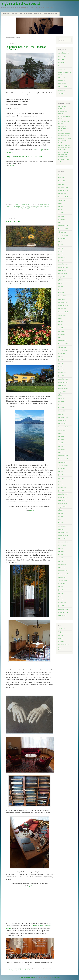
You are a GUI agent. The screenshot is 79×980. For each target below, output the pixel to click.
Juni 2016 (61, 552)
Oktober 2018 (62, 462)
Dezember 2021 (63, 341)
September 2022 (63, 312)
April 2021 (61, 366)
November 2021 (63, 344)
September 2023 (63, 274)
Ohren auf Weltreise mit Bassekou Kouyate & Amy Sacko (65, 147)
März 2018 (61, 484)
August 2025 (62, 200)
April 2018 (61, 481)
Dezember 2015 (63, 571)
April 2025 (61, 213)
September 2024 (63, 235)
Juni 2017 (61, 513)
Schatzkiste (61, 90)
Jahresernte (62, 77)
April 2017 (61, 520)
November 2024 (63, 229)
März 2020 (61, 408)
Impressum (38, 14)
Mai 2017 (61, 516)
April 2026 (61, 175)
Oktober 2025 (62, 194)
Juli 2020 (61, 395)
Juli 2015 (61, 587)
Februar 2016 (62, 564)
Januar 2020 (62, 414)
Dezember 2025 (63, 187)
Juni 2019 (61, 437)
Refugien (22, 208)
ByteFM (60, 638)
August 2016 (62, 545)
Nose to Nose (62, 84)
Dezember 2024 (63, 226)
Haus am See (13, 222)
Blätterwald (28, 14)
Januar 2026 (62, 184)
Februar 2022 (62, 334)
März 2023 (61, 293)
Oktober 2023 (62, 270)
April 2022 (61, 328)
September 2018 (63, 465)
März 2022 (61, 331)
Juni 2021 (61, 360)
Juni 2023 (61, 283)
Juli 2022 (61, 318)
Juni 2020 (61, 398)
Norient (61, 635)
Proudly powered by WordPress (28, 977)
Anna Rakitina (40, 968)
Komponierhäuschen (40, 206)
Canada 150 (62, 63)
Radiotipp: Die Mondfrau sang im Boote (64, 129)
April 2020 (61, 405)
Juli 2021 (61, 357)
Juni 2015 (61, 590)
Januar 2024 (62, 261)
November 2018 (63, 459)
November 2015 (63, 574)
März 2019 (61, 446)
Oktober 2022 (62, 309)
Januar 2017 (62, 529)
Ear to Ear (61, 66)
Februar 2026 (62, 181)
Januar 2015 (62, 606)
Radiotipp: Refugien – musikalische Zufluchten (26, 48)
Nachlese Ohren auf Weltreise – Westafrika (65, 135)
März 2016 (61, 561)
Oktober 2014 (62, 615)
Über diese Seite (17, 14)
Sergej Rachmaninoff (31, 208)
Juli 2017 (61, 510)
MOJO (60, 632)
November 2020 (63, 382)
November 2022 (63, 306)
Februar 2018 (62, 488)
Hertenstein (47, 968)
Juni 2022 (61, 322)
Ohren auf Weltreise (64, 87)
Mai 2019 (61, 440)
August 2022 (62, 315)
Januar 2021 (62, 376)
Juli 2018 (61, 472)
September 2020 (63, 389)
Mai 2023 (61, 286)
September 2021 (63, 350)
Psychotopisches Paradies (63, 113)
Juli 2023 (61, 280)
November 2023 (63, 267)
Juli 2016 (61, 548)
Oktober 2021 (62, 347)
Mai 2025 (61, 210)
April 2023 (61, 290)
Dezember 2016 (63, 532)
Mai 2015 (61, 593)
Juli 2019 (61, 433)
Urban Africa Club (63, 645)
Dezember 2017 (63, 494)
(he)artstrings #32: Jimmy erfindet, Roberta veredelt (64, 154)
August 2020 (62, 392)
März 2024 (61, 254)
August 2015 (62, 584)
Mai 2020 (61, 401)
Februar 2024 (62, 258)
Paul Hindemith (15, 208)
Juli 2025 (61, 203)
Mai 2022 (61, 325)
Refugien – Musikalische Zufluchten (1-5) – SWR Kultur (24, 157)
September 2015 (63, 580)
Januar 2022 (62, 338)
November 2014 (63, 612)
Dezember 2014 (63, 609)
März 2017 (61, 523)
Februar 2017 (62, 526)
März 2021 (61, 369)
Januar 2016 (62, 568)
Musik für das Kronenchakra (62, 107)
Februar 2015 (62, 603)
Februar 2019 (62, 449)
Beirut (41, 204)
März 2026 (61, 178)
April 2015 (61, 596)
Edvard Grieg (47, 204)
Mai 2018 (61, 478)
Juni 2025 (61, 207)
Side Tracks (62, 93)
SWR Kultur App (38, 150)
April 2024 (61, 251)
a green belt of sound (21, 3)
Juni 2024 (61, 245)
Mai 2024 (61, 248)
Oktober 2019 (62, 424)
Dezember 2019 (63, 417)
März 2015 (61, 600)
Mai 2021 (61, 363)
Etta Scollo (8, 206)
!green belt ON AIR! (20, 204)
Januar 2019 (62, 453)
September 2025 (63, 197)
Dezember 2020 (63, 379)
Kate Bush (31, 206)
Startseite (6, 14)
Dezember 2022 (63, 302)
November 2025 (63, 191)
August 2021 (62, 353)
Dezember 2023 (63, 264)
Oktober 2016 (62, 539)
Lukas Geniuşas (10, 970)
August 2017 (62, 507)
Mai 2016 (61, 555)
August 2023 (62, 277)
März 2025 (61, 216)
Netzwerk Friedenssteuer (63, 649)
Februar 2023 (62, 296)
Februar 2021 (62, 373)
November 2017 (63, 497)
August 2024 (62, 238)
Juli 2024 (61, 242)
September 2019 (63, 427)
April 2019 (61, 443)
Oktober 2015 (62, 577)
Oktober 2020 (62, 385)
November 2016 (63, 536)
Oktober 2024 (62, 232)
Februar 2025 (62, 219)
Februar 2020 (62, 411)
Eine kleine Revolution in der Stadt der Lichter (65, 141)
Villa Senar (30, 970)
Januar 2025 (62, 222)
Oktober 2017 (62, 500)
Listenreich (61, 80)
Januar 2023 (62, 299)
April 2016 (61, 558)
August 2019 (62, 430)
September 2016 (63, 542)
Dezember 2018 (63, 456)
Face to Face (24, 968)
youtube (12, 165)
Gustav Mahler (16, 206)
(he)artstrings (62, 56)
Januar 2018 (62, 491)
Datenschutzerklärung (51, 14)
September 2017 (63, 504)
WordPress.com (55, 977)
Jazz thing (61, 642)
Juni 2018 (61, 475)
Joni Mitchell (24, 206)
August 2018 (62, 469)
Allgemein (29, 204)
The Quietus (62, 629)
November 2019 (63, 421)
